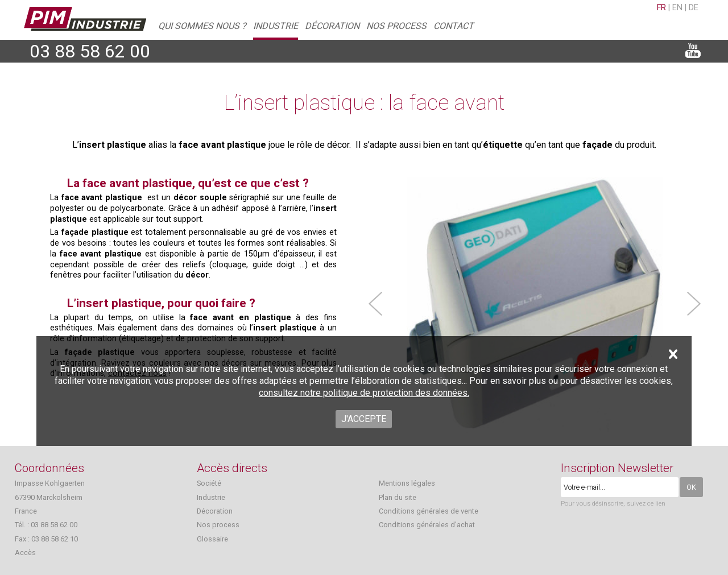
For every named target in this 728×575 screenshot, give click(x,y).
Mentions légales (407, 483)
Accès (25, 553)
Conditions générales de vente (429, 511)
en (677, 8)
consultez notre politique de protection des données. (364, 393)
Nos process (396, 26)
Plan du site (398, 497)
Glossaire (212, 539)
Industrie (276, 26)
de (694, 8)
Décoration (332, 26)
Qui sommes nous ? (202, 26)
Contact (454, 26)
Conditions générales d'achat (427, 525)
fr (661, 8)
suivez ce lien (646, 503)
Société (209, 483)
